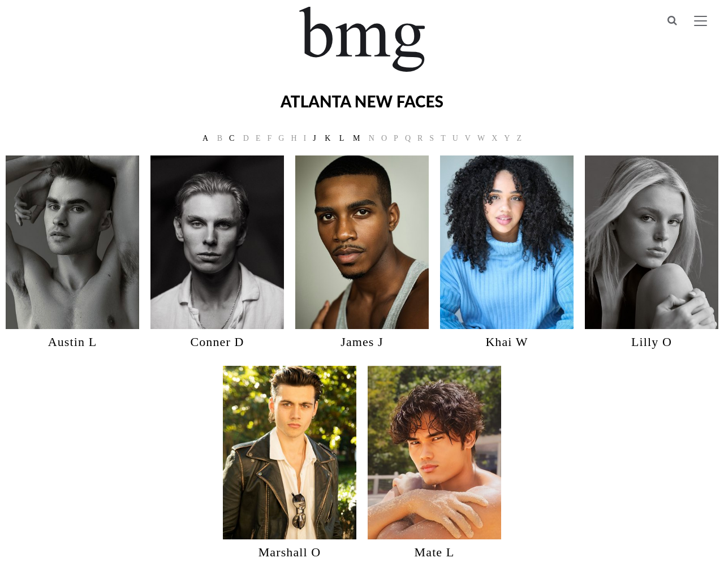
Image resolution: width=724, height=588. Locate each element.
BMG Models (362, 39)
